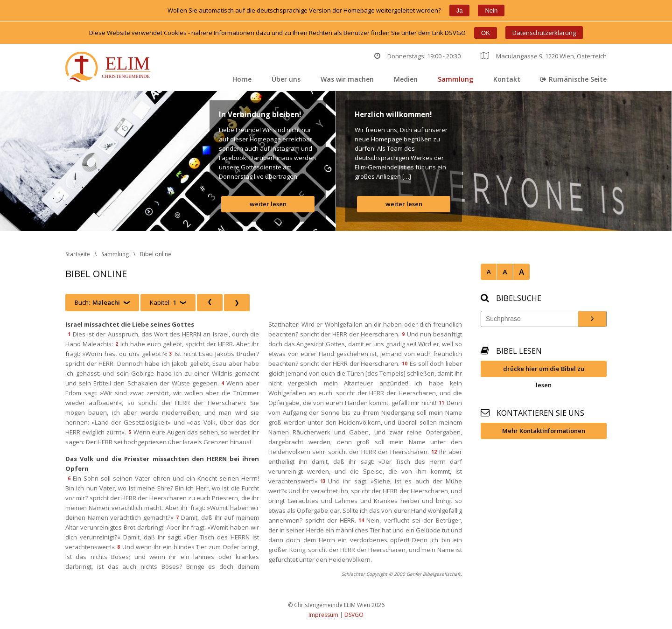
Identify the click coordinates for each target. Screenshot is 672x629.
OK (486, 33)
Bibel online (156, 254)
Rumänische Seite (574, 79)
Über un (286, 79)
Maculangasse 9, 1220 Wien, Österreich (544, 56)
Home (242, 79)
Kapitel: (163, 303)
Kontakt (507, 79)
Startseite (78, 254)
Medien (406, 79)
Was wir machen (347, 79)
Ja (460, 10)
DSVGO (354, 615)
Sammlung (455, 79)
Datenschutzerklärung (544, 33)
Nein (491, 10)
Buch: (97, 303)
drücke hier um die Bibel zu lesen (544, 371)
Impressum (323, 615)
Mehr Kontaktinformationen (544, 431)
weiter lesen (268, 204)
